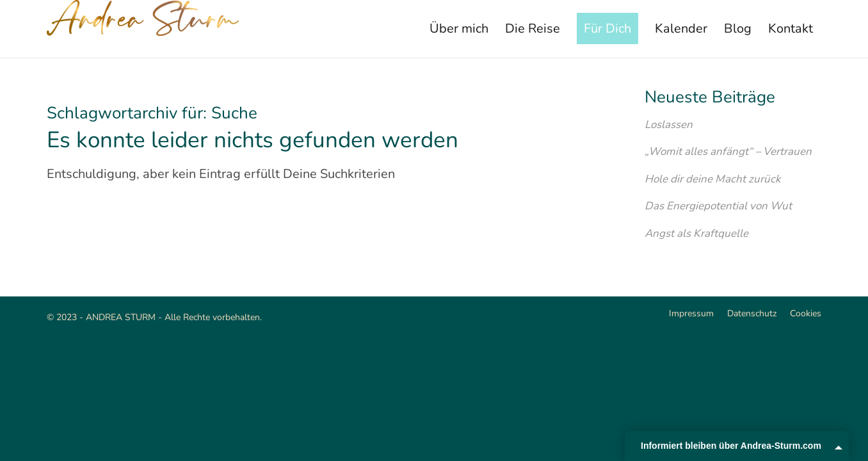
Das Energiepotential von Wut (718, 206)
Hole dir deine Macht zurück (712, 179)
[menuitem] (459, 29)
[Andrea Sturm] (143, 29)
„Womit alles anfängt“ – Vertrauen (728, 151)
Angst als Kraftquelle (696, 233)
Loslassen (669, 125)
